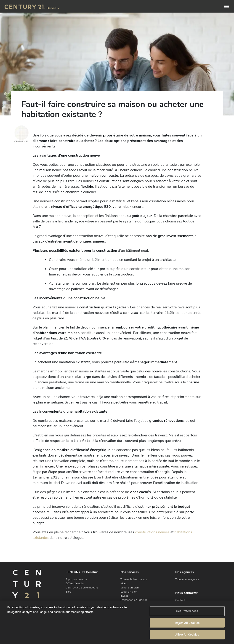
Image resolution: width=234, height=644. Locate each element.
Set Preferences (187, 611)
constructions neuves (152, 532)
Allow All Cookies (187, 635)
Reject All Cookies (187, 623)
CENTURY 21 (22, 134)
